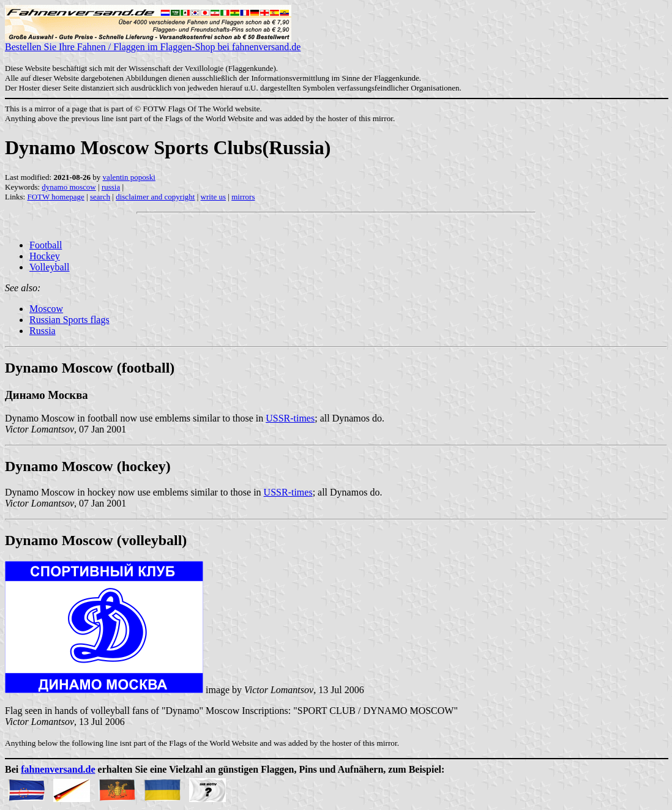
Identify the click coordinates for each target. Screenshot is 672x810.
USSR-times (290, 418)
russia (111, 187)
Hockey (45, 256)
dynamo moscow (69, 187)
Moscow (46, 309)
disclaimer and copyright (155, 197)
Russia (43, 331)
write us (214, 197)
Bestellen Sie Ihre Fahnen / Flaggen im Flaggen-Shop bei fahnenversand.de (153, 43)
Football (46, 245)
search (100, 197)
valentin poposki (129, 177)
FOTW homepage (55, 197)
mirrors (243, 197)
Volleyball (49, 267)
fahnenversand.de (58, 769)
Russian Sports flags (69, 320)
